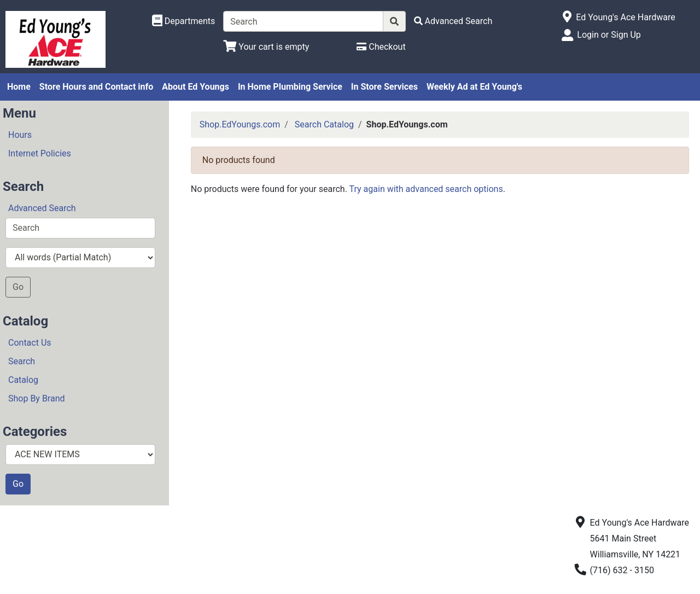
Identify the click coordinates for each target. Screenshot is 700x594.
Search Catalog (324, 124)
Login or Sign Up (609, 35)
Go (18, 287)
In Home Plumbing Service (290, 87)
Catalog (23, 380)
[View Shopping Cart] (266, 47)
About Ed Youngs (196, 87)
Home (19, 87)
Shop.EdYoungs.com (240, 124)
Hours (20, 135)
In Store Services (384, 87)
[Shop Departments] (184, 21)
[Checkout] (381, 47)
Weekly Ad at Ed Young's (474, 87)
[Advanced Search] (453, 21)
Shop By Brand (37, 398)
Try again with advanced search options (426, 189)
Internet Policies (40, 153)
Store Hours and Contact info (96, 87)
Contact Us (30, 343)
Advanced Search (42, 208)
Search (22, 361)
